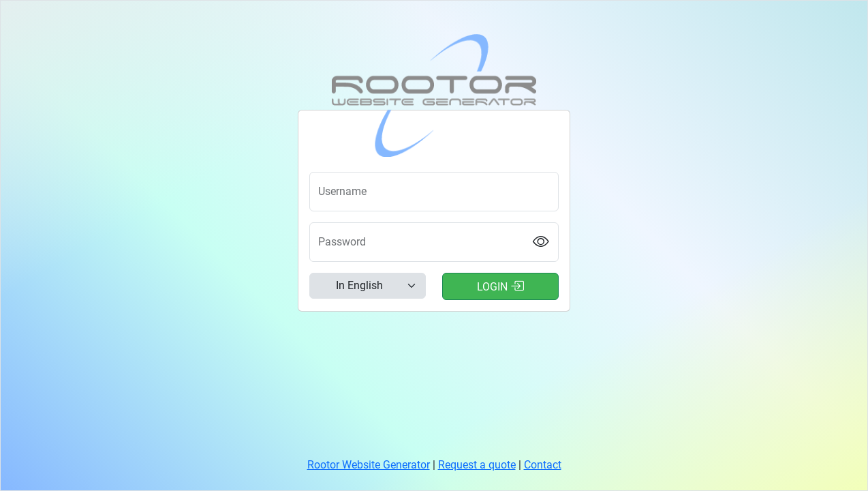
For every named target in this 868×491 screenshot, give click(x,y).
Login (500, 286)
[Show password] (541, 242)
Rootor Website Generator (369, 465)
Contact (543, 465)
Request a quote (477, 465)
